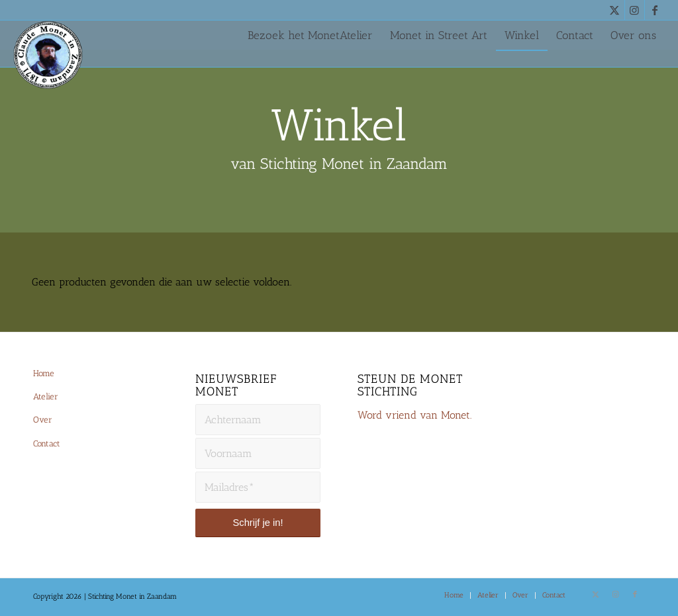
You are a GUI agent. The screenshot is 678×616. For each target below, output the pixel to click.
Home (44, 373)
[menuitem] (310, 35)
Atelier (46, 396)
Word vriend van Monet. (414, 415)
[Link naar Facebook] (655, 10)
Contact (47, 443)
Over (43, 420)
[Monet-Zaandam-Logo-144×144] (54, 70)
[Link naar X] (615, 10)
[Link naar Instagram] (635, 10)
